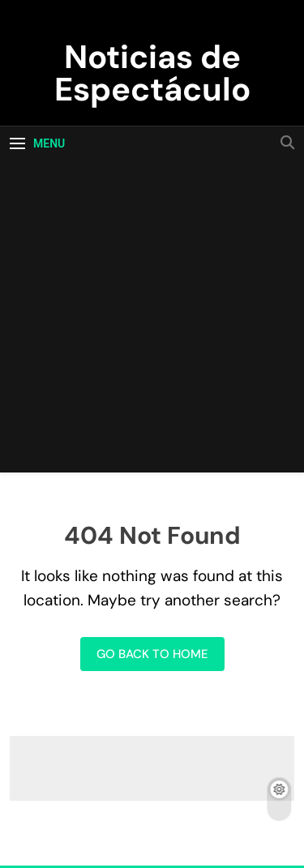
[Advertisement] (152, 321)
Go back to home (152, 654)
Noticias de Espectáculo (152, 73)
